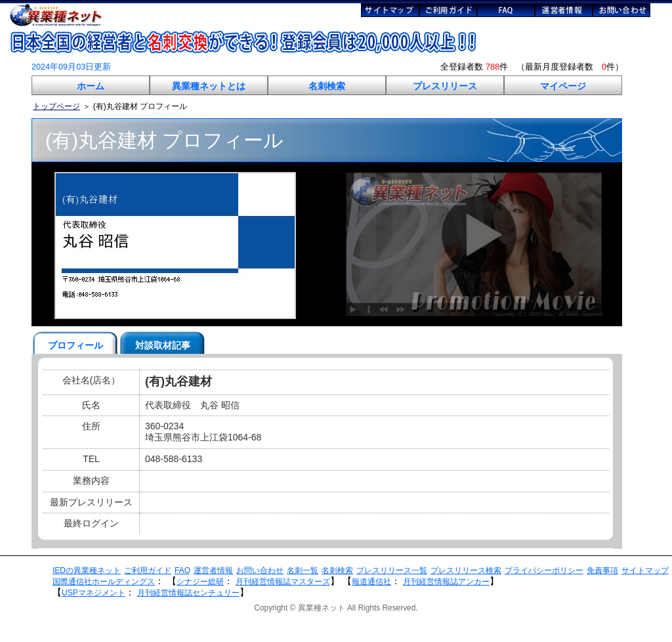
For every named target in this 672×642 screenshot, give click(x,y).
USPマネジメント (94, 593)
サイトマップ (645, 570)
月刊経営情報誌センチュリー (188, 593)
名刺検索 (327, 86)
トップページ (56, 106)
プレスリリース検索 (466, 570)
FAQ (182, 570)
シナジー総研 (200, 582)
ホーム (91, 86)
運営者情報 (213, 570)
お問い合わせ (260, 570)
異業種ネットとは (209, 86)
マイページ (563, 86)
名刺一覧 (303, 570)
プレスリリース (445, 86)
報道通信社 (371, 582)
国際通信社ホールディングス (104, 582)
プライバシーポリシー (544, 570)
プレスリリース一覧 (392, 570)
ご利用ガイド (148, 570)
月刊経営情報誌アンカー (446, 582)
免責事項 (602, 570)
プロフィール (75, 345)
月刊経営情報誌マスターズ (283, 582)
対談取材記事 (163, 345)
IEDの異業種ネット (87, 570)
